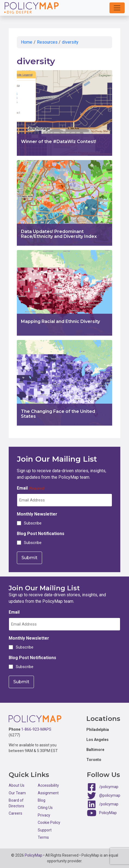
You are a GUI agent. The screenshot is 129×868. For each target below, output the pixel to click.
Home (27, 42)
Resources (47, 42)
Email (31, 488)
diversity (70, 42)
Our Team (17, 793)
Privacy (44, 815)
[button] (117, 8)
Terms (43, 837)
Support (45, 830)
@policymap (110, 795)
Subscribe (33, 523)
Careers (15, 813)
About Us (17, 785)
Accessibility (48, 785)
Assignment (48, 793)
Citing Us (45, 808)
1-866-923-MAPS (36, 729)
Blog (42, 800)
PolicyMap (108, 813)
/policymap (109, 787)
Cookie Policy (49, 822)
